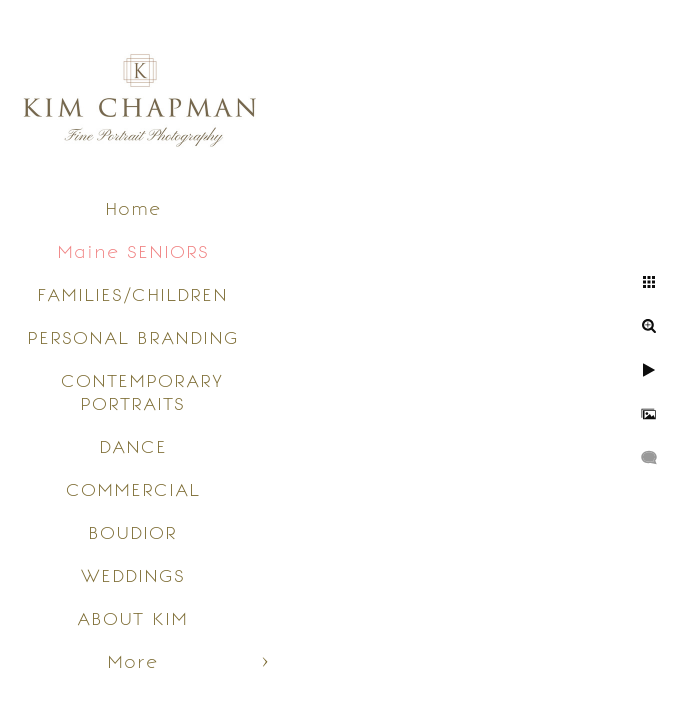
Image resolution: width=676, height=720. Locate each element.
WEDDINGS (133, 575)
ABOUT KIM (132, 618)
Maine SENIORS (133, 251)
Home (133, 208)
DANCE (133, 446)
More (132, 661)
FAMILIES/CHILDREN (132, 294)
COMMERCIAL (133, 489)
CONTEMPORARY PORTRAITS (142, 392)
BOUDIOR (132, 532)
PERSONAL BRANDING (133, 337)
